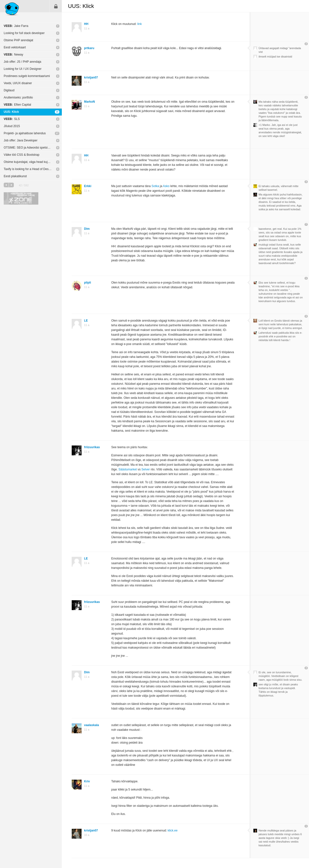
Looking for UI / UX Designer (23, 69)
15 (57, 112)
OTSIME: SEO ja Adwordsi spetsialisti (29, 148)
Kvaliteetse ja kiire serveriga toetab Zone (21, 198)
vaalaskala (91, 725)
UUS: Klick (11, 112)
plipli (88, 283)
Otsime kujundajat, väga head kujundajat (31, 162)
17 (57, 133)
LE (86, 321)
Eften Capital (17, 105)
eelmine (6, 185)
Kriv (87, 781)
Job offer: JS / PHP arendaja (22, 62)
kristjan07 (91, 77)
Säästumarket (128, 469)
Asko (166, 186)
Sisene (56, 6)
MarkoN (89, 102)
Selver (146, 469)
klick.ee (173, 830)
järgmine (11, 185)
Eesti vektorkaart (15, 47)
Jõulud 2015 (12, 126)
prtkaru (89, 48)
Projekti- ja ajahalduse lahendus (25, 133)
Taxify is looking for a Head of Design (28, 169)
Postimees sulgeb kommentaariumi (27, 76)
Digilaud (9, 90)
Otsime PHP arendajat (18, 40)
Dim (87, 229)
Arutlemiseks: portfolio (18, 97)
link (139, 24)
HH (86, 24)
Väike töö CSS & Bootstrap (22, 155)
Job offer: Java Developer (21, 140)
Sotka (155, 186)
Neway (13, 55)
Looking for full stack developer (24, 33)
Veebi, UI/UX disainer (18, 83)
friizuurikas (92, 447)
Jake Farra (16, 26)
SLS (12, 119)
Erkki (88, 186)
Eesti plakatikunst (15, 176)
